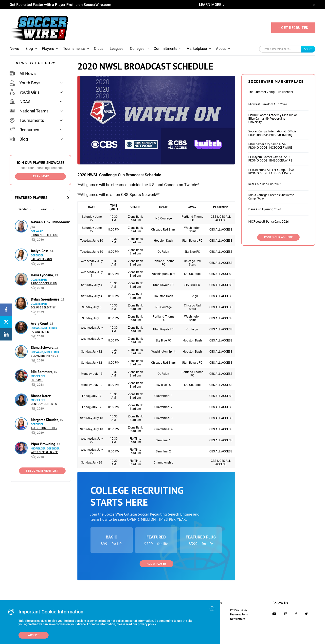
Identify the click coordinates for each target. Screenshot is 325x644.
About (221, 49)
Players (48, 49)
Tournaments (74, 49)
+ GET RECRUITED (293, 28)
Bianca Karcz (41, 396)
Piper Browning (44, 444)
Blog (29, 49)
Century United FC (44, 404)
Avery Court (40, 323)
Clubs (99, 49)
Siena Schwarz (43, 348)
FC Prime (37, 380)
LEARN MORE (210, 5)
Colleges (137, 49)
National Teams (29, 111)
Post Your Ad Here (279, 237)
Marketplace (197, 49)
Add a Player (156, 564)
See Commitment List (42, 471)
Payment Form (239, 615)
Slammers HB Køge (44, 356)
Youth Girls (25, 92)
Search (308, 49)
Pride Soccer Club (44, 283)
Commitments (165, 49)
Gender (23, 209)
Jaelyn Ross (40, 251)
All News (23, 73)
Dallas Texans (41, 259)
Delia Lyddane (42, 275)
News (14, 49)
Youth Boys (25, 83)
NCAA (20, 102)
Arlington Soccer (44, 428)
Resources (24, 130)
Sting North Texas (45, 235)
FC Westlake (40, 332)
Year (44, 209)
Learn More (41, 176)
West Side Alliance (44, 452)
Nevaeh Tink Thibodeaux (50, 222)
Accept (34, 635)
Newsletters (238, 619)
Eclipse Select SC (43, 308)
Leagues (117, 49)
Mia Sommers (42, 372)
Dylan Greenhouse (46, 299)
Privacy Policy (239, 610)
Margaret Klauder (45, 420)
